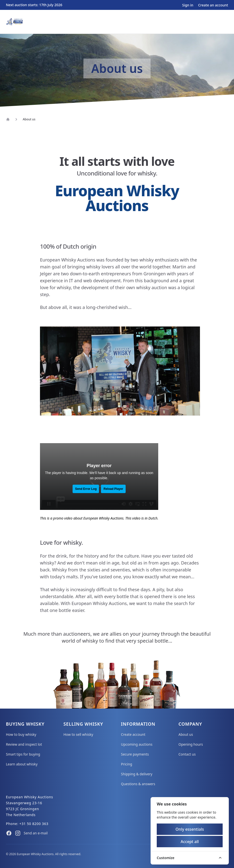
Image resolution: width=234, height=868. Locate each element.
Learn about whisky (22, 764)
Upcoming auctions (137, 744)
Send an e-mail (36, 833)
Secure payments (135, 754)
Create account (133, 734)
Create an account (213, 5)
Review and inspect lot (24, 744)
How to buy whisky (21, 734)
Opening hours (191, 744)
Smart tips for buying (23, 754)
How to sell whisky (78, 734)
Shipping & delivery (137, 774)
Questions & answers (138, 784)
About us (186, 734)
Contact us (187, 754)
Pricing (127, 764)
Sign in (188, 5)
